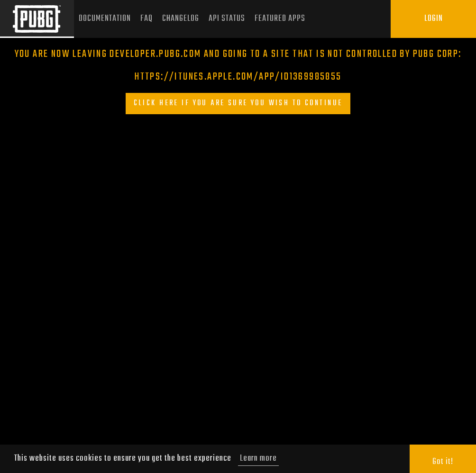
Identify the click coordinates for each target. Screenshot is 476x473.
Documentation (105, 19)
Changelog (181, 19)
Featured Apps (280, 19)
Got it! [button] (443, 462)
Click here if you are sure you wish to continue (238, 103)
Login (434, 19)
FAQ (146, 19)
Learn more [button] (258, 459)
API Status (227, 19)
